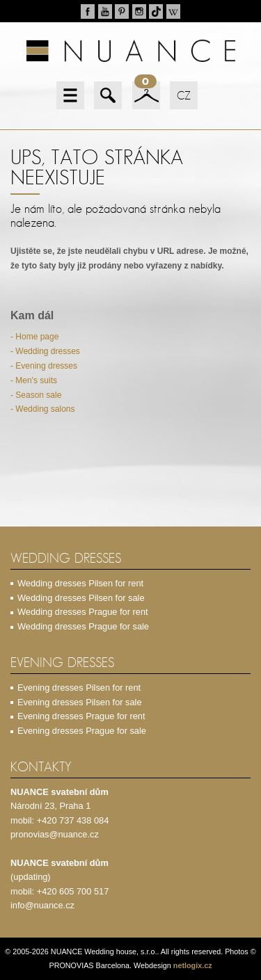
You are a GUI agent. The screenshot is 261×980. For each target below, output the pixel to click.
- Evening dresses (44, 366)
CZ (184, 95)
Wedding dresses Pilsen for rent (80, 583)
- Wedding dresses (45, 351)
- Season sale (36, 395)
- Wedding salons (43, 409)
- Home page (34, 337)
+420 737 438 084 (73, 820)
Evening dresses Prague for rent (81, 716)
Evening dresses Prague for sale (82, 731)
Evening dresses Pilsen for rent (79, 688)
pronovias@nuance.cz (55, 834)
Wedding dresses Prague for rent (83, 612)
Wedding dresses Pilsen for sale (81, 598)
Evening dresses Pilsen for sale (80, 702)
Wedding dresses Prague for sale (83, 626)
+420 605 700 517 (73, 891)
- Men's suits (34, 380)
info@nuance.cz (42, 905)
